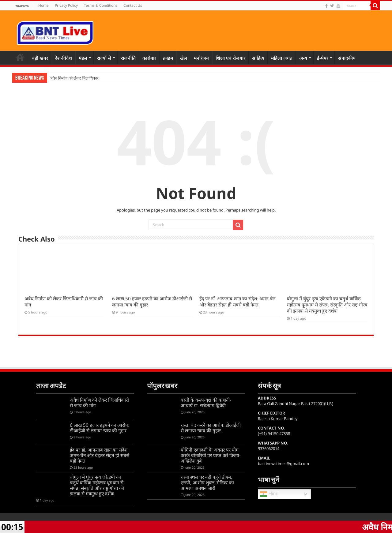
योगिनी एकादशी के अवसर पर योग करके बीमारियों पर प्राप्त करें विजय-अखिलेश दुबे (211, 455)
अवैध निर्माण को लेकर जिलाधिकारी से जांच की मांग (99, 403)
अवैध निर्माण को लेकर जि (68, 78)
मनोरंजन (201, 58)
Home (43, 5)
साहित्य (258, 58)
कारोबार (149, 58)
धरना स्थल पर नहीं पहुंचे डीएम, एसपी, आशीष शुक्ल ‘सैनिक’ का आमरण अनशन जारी (207, 482)
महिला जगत (282, 58)
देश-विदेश (63, 58)
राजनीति (128, 58)
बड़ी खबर (40, 58)
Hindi (270, 494)
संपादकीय (347, 58)
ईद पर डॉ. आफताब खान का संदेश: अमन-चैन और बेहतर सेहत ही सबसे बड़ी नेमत (237, 302)
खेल (183, 58)
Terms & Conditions (101, 5)
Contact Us (133, 5)
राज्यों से (104, 58)
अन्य (303, 58)
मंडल (83, 58)
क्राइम (168, 58)
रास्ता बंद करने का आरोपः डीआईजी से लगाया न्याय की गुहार (211, 428)
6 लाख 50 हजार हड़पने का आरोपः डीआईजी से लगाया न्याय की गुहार (99, 428)
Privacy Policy (66, 5)
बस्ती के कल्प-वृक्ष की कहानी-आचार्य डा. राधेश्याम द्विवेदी (206, 403)
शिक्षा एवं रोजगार (230, 58)
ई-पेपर (323, 58)
